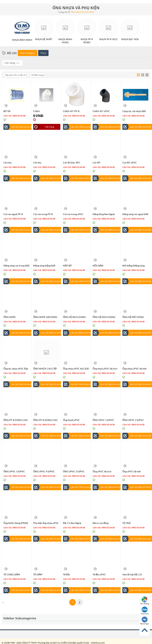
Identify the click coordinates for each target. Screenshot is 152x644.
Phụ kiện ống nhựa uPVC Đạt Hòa (46, 523)
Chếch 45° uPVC (101, 111)
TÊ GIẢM (38, 574)
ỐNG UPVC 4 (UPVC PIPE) (44, 471)
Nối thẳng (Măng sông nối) (133, 266)
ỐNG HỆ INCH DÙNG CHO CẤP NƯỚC (74, 317)
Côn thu (8, 163)
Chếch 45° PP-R (71, 111)
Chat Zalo (145, 611)
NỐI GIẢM (98, 266)
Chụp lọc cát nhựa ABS (134, 111)
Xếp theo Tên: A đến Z (16, 75)
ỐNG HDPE (10, 317)
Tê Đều (67, 574)
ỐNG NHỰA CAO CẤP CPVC (45, 369)
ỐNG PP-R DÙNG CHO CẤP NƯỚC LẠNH (16, 420)
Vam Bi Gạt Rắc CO (132, 574)
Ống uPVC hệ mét (132, 471)
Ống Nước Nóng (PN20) (16, 523)
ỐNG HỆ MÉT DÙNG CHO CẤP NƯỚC (133, 317)
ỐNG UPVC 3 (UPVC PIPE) (14, 471)
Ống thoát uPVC (71, 420)
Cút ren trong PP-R (43, 214)
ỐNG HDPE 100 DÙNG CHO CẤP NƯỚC (45, 317)
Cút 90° (97, 163)
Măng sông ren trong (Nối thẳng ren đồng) (16, 266)
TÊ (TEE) (127, 523)
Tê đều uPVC (99, 574)
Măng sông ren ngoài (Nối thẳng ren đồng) (135, 214)
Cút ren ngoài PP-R (13, 214)
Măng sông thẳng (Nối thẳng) (44, 266)
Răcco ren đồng (101, 523)
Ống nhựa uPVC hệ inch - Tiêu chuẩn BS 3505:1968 (106, 369)
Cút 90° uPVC (130, 163)
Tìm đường (145, 601)
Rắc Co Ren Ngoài (72, 523)
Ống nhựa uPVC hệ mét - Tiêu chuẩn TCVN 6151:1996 (135, 369)
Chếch (37, 111)
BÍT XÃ (7, 111)
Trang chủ (63, 12)
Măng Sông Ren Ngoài (104, 214)
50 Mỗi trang (38, 75)
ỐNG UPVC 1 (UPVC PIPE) (103, 420)
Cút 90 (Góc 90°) (71, 163)
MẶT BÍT (67, 266)
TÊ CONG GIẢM (12, 574)
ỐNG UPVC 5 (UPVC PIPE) (74, 471)
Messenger (145, 621)
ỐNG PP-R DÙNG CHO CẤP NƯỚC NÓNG (45, 420)
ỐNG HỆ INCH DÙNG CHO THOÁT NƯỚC (104, 317)
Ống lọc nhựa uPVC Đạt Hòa (16, 369)
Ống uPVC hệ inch (102, 471)
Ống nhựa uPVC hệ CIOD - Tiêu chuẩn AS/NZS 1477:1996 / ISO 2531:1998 (76, 369)
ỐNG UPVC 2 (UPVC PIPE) (133, 420)
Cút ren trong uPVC (73, 214)
